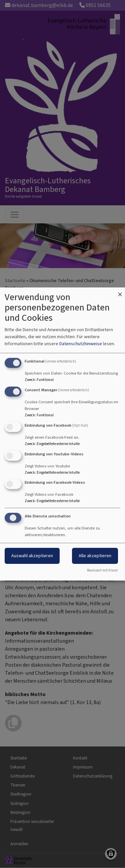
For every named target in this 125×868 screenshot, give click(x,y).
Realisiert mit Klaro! (102, 570)
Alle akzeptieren (95, 556)
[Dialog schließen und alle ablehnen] (120, 292)
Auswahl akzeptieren (32, 556)
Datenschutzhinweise (81, 344)
